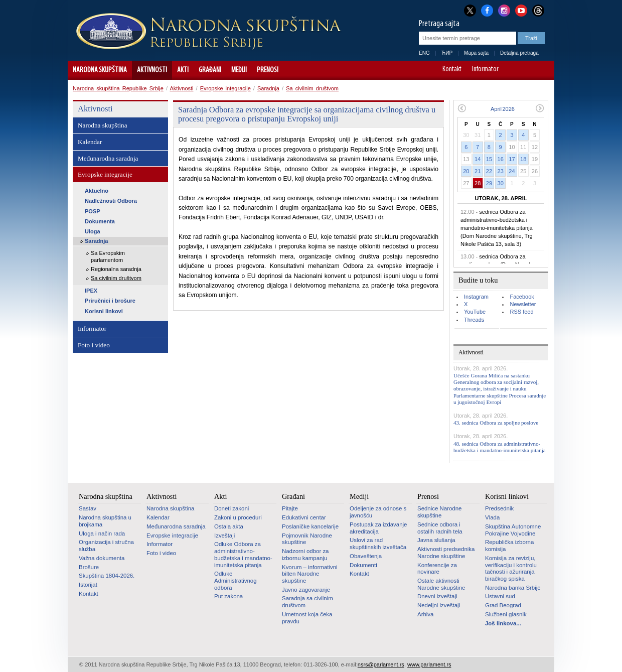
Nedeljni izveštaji (439, 605)
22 (489, 171)
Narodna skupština (100, 70)
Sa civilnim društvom (312, 88)
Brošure (89, 567)
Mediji (239, 70)
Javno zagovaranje (306, 590)
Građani (210, 70)
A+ (528, 70)
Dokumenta (100, 221)
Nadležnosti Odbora (111, 201)
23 (501, 171)
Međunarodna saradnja (108, 158)
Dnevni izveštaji (437, 596)
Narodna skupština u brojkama (105, 521)
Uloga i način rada (102, 533)
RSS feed (521, 312)
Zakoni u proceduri (238, 517)
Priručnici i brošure (110, 301)
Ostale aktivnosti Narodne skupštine (441, 584)
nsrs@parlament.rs (381, 664)
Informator (485, 70)
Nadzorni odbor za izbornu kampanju (305, 555)
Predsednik (499, 508)
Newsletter (523, 304)
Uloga (93, 231)
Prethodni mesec (462, 108)
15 (489, 159)
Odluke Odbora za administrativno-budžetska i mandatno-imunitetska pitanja (243, 554)
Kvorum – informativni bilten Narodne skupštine (310, 574)
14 (478, 159)
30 (501, 183)
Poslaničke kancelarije (310, 526)
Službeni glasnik (506, 614)
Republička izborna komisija (509, 546)
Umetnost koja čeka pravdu (307, 618)
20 (466, 171)
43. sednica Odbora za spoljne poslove (496, 423)
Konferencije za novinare (437, 569)
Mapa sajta (476, 53)
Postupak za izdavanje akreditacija (378, 528)
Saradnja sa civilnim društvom (307, 602)
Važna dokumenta (102, 558)
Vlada (492, 517)
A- (514, 70)
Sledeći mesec (540, 108)
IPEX (91, 291)
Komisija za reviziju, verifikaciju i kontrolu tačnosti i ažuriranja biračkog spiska (511, 568)
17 (512, 159)
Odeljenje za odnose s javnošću (378, 512)
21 (478, 171)
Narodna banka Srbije (513, 588)
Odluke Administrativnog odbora (236, 580)
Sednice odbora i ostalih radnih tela (440, 528)
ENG (424, 53)
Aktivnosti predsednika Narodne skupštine (446, 553)
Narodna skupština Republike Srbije (118, 88)
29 (489, 183)
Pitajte (290, 508)
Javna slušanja (436, 540)
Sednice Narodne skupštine (439, 512)
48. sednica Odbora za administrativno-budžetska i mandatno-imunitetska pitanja (500, 447)
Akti (183, 70)
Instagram (476, 297)
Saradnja (268, 88)
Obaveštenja (366, 556)
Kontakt (452, 70)
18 (523, 159)
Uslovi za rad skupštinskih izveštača (378, 544)
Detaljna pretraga (519, 53)
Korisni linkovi (104, 311)
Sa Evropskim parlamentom (108, 256)
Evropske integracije (225, 88)
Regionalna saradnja (116, 269)
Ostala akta (229, 526)
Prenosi (268, 70)
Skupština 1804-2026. (107, 576)
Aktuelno (97, 191)
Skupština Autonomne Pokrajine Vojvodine (513, 530)
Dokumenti (363, 565)
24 (512, 171)
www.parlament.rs (429, 664)
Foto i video (94, 345)
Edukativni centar (304, 517)
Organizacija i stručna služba (106, 546)
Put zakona (228, 596)
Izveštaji (224, 535)
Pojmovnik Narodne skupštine (307, 539)
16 (501, 159)
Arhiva (425, 614)
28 (478, 183)
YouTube (475, 312)
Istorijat (88, 585)
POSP (93, 211)
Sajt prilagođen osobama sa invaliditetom (542, 70)
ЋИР (447, 53)
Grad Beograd (503, 605)
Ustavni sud (500, 596)
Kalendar (90, 142)
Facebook (522, 297)
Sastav (88, 508)
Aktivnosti (152, 70)
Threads (474, 320)
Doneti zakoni (231, 508)
